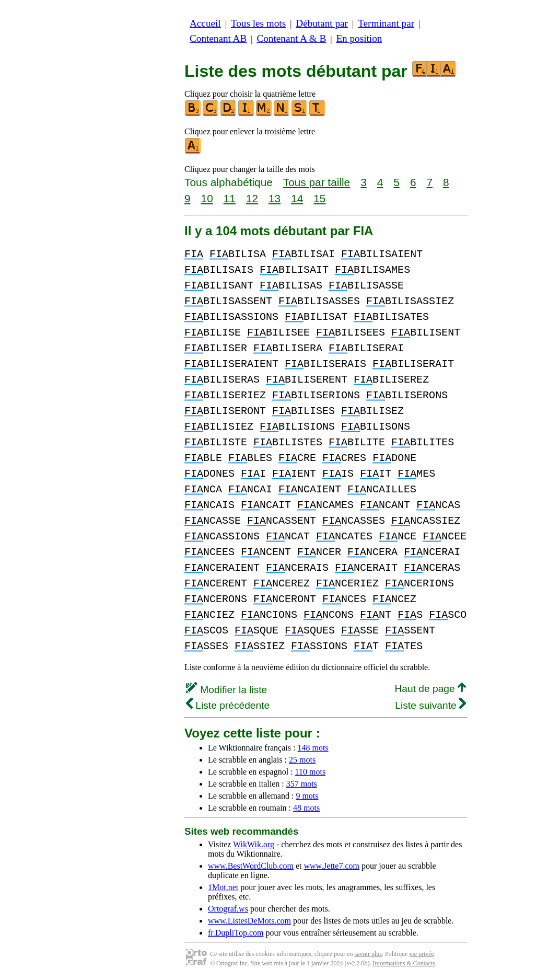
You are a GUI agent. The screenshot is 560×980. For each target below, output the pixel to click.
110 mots (311, 772)
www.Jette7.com (331, 866)
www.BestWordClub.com (251, 866)
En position (359, 38)
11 (230, 198)
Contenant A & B (291, 38)
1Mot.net (223, 887)
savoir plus (368, 954)
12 (252, 198)
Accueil (205, 23)
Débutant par (322, 23)
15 (319, 198)
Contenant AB (218, 38)
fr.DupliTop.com (236, 933)
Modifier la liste (226, 690)
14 (297, 198)
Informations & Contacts (404, 963)
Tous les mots (258, 23)
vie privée (422, 954)
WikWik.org (254, 844)
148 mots (313, 748)
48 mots (306, 808)
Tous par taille (317, 182)
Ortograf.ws (228, 909)
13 (275, 198)
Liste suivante (430, 705)
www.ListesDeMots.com (249, 921)
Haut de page (430, 689)
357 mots (302, 784)
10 (207, 198)
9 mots (307, 796)
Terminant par (386, 23)
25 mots (302, 760)
